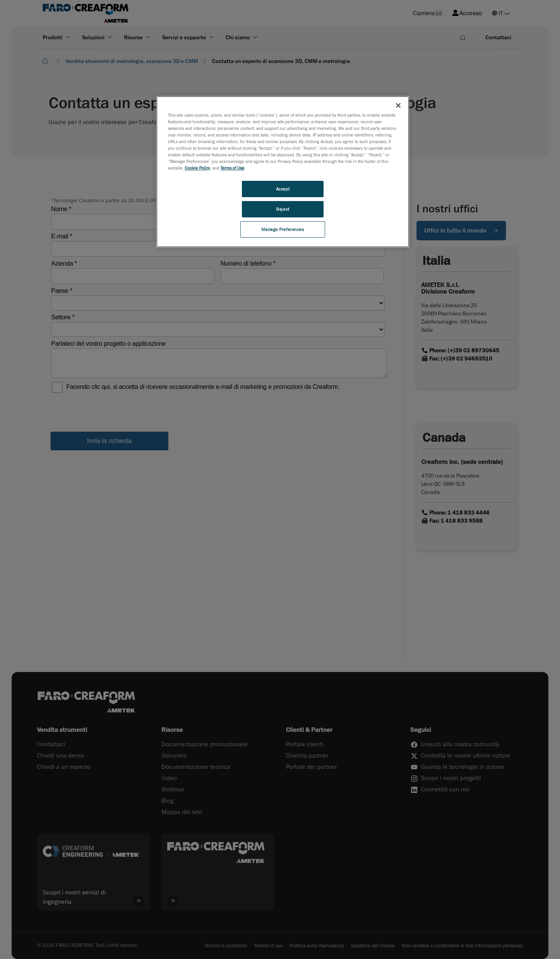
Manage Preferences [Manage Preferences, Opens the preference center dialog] (283, 229)
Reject (283, 209)
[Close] (398, 105)
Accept (283, 189)
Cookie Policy (197, 168)
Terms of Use (232, 168)
